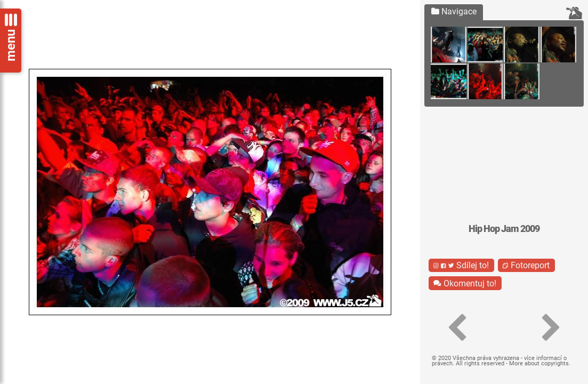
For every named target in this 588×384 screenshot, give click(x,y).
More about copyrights (539, 363)
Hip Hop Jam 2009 (504, 229)
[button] (457, 328)
